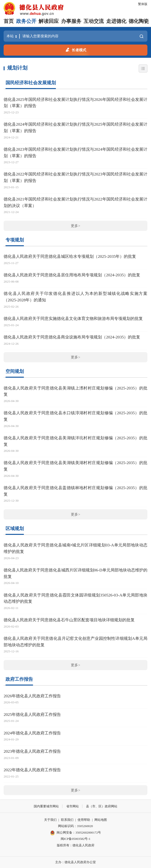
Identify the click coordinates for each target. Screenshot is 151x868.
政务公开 (26, 21)
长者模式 (75, 49)
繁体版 (143, 4)
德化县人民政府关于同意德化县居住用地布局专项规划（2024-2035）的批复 (72, 275)
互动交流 (94, 21)
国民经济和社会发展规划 (31, 83)
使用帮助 (84, 820)
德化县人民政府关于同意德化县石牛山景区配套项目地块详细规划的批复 (69, 620)
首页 (9, 21)
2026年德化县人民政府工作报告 (32, 696)
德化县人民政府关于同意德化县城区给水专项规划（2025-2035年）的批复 (70, 256)
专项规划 (15, 240)
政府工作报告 (19, 679)
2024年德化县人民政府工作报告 (32, 733)
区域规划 (15, 528)
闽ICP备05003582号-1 (76, 839)
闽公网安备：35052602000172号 (76, 833)
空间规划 (15, 371)
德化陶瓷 (139, 21)
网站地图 (101, 820)
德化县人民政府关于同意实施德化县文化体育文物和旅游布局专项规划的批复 (73, 319)
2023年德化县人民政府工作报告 (32, 751)
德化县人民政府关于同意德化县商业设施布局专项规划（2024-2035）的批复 (72, 337)
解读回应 (49, 21)
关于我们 (50, 820)
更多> (75, 226)
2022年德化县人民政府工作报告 (32, 770)
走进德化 (116, 21)
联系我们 (67, 820)
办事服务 (71, 21)
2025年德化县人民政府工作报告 (32, 715)
